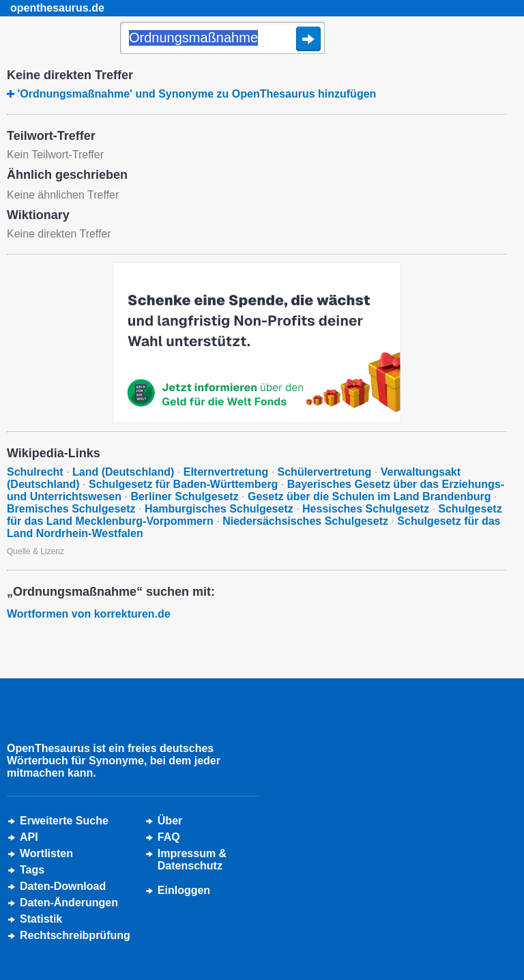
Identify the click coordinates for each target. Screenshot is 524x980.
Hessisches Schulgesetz (366, 509)
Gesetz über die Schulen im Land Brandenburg (369, 496)
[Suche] (222, 39)
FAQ (169, 837)
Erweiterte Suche (64, 821)
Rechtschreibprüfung (75, 935)
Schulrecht (35, 472)
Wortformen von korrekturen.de (89, 614)
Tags (32, 870)
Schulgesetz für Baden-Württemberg (183, 484)
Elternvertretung (226, 472)
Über (170, 821)
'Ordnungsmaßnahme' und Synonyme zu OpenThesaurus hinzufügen (196, 94)
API (29, 837)
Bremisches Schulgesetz (71, 509)
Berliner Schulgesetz (184, 496)
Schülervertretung (325, 472)
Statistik (41, 919)
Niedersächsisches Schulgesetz (305, 521)
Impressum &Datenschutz (192, 860)
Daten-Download (63, 886)
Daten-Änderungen (69, 903)
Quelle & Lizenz (35, 551)
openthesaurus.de (57, 8)
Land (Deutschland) (123, 472)
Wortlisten (46, 853)
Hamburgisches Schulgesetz (219, 509)
